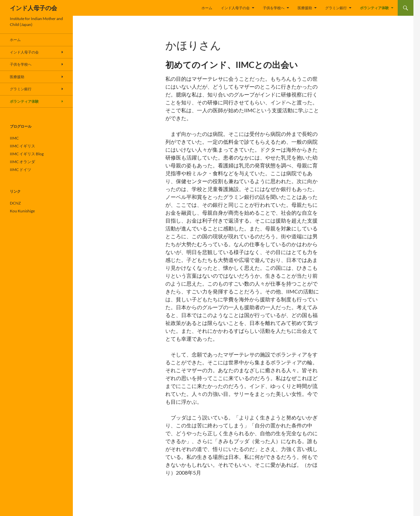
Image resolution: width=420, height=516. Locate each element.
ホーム (207, 8)
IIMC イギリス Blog (27, 154)
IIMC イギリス (22, 146)
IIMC (14, 138)
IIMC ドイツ (21, 170)
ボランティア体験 (374, 8)
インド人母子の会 (33, 8)
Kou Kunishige (22, 211)
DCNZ (15, 203)
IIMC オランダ (22, 162)
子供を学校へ (274, 8)
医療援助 (305, 8)
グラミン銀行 (336, 8)
